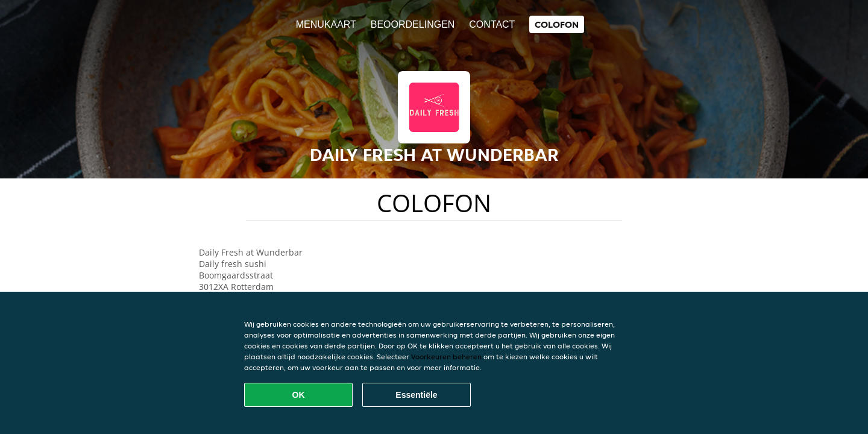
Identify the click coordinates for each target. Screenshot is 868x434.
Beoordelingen (413, 24)
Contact (492, 24)
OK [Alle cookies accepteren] (299, 395)
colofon (557, 24)
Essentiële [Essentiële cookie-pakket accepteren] (416, 395)
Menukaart (326, 24)
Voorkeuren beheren (446, 357)
